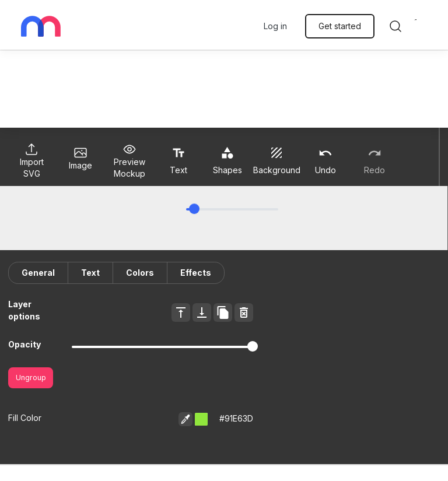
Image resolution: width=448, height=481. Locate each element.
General (38, 273)
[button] (201, 419)
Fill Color (25, 418)
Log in (275, 26)
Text (90, 273)
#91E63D (236, 418)
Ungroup (31, 378)
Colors (140, 273)
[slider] (194, 209)
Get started (340, 26)
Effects (196, 273)
